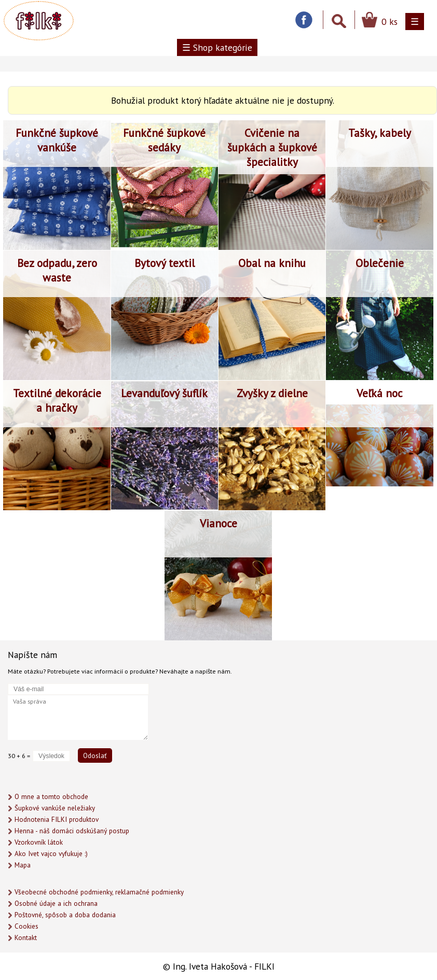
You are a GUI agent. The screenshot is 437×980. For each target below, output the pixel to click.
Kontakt (26, 938)
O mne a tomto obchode (51, 797)
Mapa (23, 865)
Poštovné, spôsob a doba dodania (65, 915)
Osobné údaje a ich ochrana (56, 904)
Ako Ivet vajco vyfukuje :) (51, 854)
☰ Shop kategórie (217, 47)
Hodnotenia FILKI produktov (57, 820)
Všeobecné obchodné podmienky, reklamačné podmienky (99, 892)
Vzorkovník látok (39, 842)
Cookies (26, 926)
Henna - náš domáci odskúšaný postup (72, 831)
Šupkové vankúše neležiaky (55, 808)
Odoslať (95, 755)
